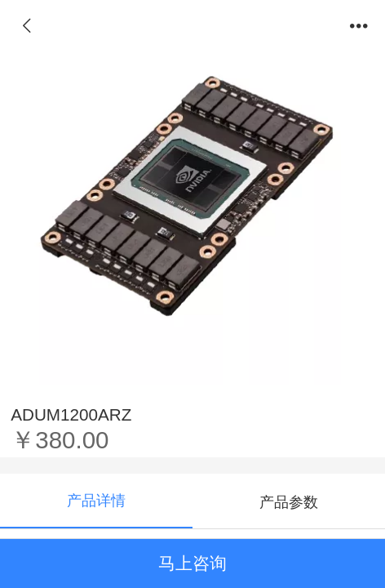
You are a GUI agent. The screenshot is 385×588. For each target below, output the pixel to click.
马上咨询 (192, 563)
